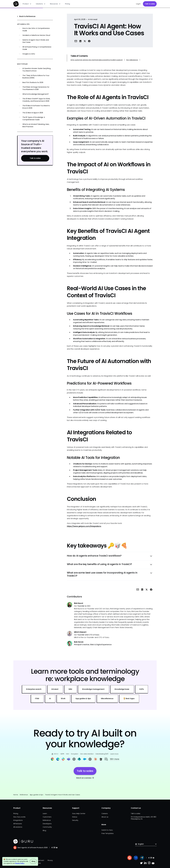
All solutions (18, 827)
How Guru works (19, 817)
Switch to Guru (107, 830)
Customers (47, 817)
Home (16, 795)
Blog (44, 830)
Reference (24, 795)
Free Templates (108, 833)
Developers (47, 824)
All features (18, 824)
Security (75, 820)
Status (75, 817)
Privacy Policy (20, 863)
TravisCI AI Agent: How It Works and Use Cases (63, 795)
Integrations (18, 820)
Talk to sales (150, 4)
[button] (27, 4)
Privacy (50, 860)
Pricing (67, 4)
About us (105, 817)
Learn (45, 814)
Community (47, 827)
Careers (105, 814)
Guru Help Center (79, 814)
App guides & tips (37, 795)
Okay (33, 861)
